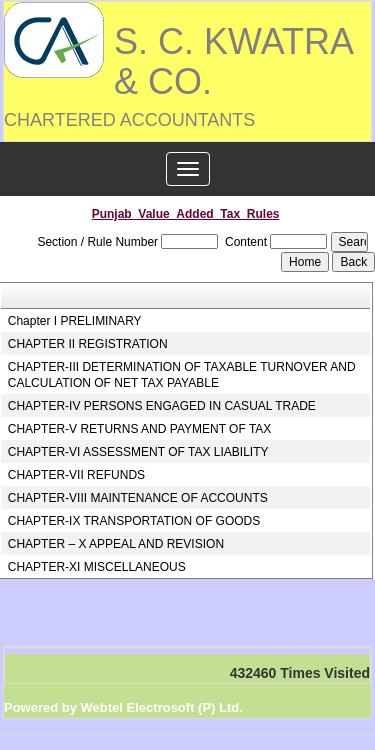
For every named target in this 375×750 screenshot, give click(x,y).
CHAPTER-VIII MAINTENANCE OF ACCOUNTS (138, 498)
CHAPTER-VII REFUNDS (76, 475)
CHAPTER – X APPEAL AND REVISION (116, 544)
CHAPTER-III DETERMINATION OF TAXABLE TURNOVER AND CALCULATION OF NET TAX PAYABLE (182, 375)
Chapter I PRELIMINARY (75, 321)
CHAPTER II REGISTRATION (88, 344)
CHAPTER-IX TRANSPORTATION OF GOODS (134, 521)
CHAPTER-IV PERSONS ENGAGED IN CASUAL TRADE (162, 406)
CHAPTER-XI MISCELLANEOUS (97, 567)
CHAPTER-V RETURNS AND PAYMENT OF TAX (140, 429)
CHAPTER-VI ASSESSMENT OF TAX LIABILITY (138, 452)
